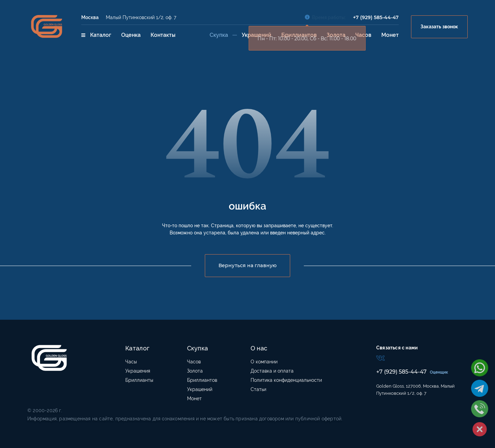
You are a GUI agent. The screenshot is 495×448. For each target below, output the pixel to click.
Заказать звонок (440, 27)
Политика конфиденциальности (286, 380)
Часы (131, 362)
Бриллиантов (299, 35)
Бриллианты (139, 380)
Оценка (131, 35)
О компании (264, 362)
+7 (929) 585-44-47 (376, 17)
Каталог (96, 35)
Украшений (257, 35)
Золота (336, 35)
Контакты (163, 35)
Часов (363, 35)
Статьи (258, 389)
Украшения (138, 371)
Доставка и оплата (272, 371)
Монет (390, 35)
